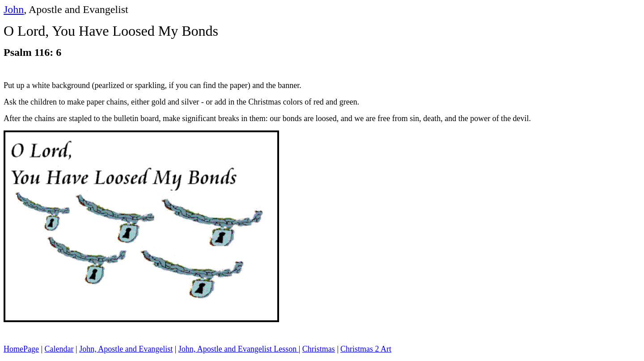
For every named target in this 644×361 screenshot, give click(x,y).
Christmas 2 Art (366, 349)
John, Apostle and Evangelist (126, 349)
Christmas (319, 349)
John (14, 9)
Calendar (59, 349)
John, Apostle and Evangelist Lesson (239, 349)
